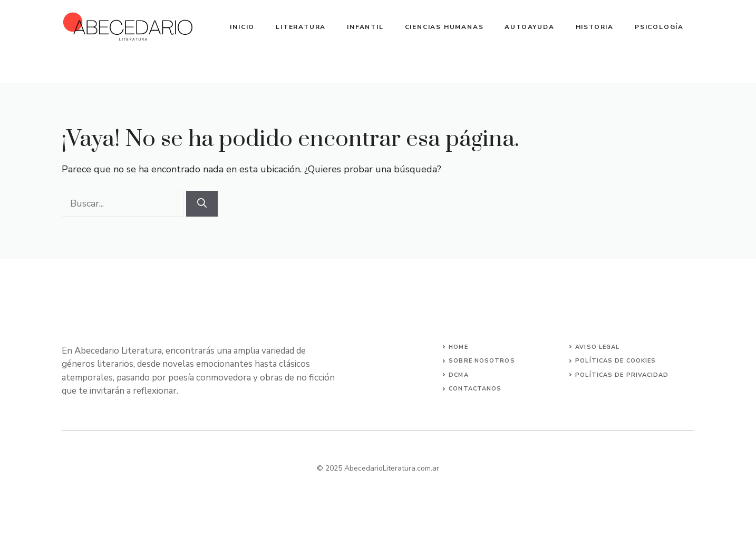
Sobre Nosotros (482, 361)
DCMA (458, 375)
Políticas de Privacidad (622, 375)
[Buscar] (202, 204)
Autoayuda (529, 27)
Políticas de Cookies (616, 361)
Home (458, 347)
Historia (595, 27)
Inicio (242, 27)
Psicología (659, 27)
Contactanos (475, 389)
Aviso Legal (597, 347)
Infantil (365, 27)
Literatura (301, 27)
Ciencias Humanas (444, 27)
